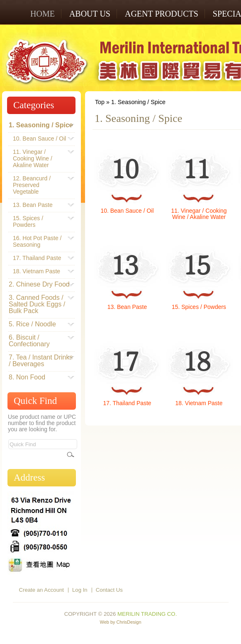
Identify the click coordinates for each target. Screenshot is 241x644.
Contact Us (109, 590)
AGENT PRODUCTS (162, 14)
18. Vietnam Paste (199, 403)
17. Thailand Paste (127, 403)
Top (100, 102)
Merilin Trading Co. (147, 614)
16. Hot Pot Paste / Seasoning (40, 241)
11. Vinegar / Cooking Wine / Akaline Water (199, 214)
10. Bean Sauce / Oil (127, 211)
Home (43, 14)
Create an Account (42, 590)
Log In (80, 590)
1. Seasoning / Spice (138, 102)
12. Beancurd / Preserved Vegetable (40, 185)
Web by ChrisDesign (120, 622)
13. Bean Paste (127, 307)
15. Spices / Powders (199, 307)
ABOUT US (90, 14)
